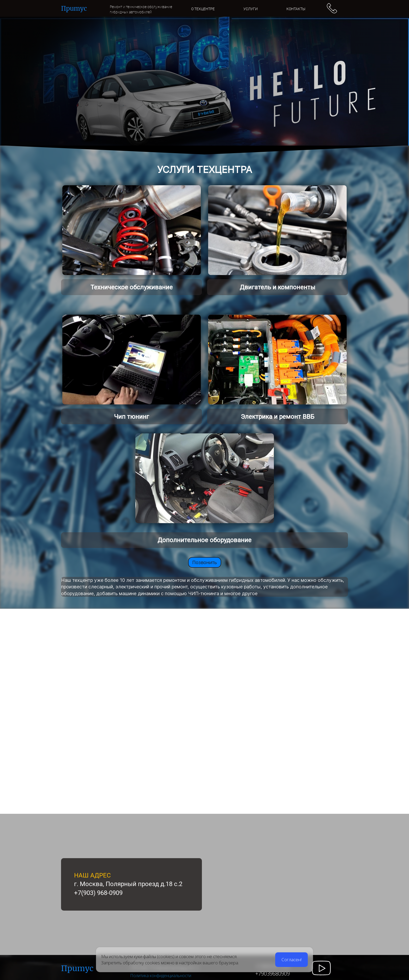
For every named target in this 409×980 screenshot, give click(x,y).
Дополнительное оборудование (204, 540)
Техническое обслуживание (132, 287)
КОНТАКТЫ (296, 9)
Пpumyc (77, 968)
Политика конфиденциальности (161, 976)
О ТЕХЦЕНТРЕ (203, 9)
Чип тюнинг (131, 417)
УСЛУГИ (251, 9)
